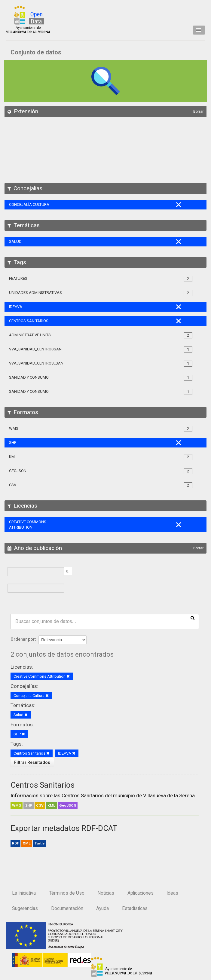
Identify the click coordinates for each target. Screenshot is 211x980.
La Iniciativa (24, 893)
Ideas (172, 893)
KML (51, 805)
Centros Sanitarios (43, 785)
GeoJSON (68, 805)
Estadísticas (135, 908)
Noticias (106, 893)
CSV (40, 805)
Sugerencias (25, 908)
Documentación (67, 908)
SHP (29, 805)
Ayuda (102, 908)
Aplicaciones (141, 893)
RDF (15, 843)
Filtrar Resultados (32, 762)
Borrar (198, 111)
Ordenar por (23, 639)
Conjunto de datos (36, 52)
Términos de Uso (67, 893)
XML (27, 843)
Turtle (40, 843)
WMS (17, 805)
